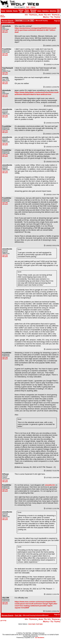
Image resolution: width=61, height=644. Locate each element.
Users (39, 11)
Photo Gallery (27, 11)
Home (3, 11)
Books (15, 11)
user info (5, 31)
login (28, 7)
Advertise (53, 11)
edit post (5, 32)
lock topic (40, 624)
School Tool (21, 11)
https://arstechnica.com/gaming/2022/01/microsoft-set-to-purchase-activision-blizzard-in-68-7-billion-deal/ (36, 30)
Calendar (9, 11)
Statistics (46, 11)
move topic (32, 624)
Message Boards (33, 11)
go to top (3, 620)
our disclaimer (40, 638)
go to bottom (3, 16)
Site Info (58, 11)
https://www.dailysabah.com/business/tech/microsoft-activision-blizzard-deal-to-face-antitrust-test (37, 93)
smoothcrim (50, 485)
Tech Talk (18, 615)
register (33, 7)
